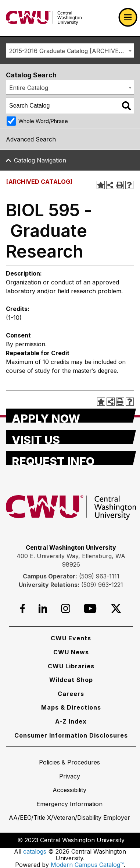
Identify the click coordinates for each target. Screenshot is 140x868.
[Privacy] (70, 776)
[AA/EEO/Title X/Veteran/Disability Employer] (69, 818)
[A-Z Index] (71, 721)
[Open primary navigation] (128, 17)
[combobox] (70, 50)
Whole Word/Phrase (43, 121)
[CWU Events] (71, 638)
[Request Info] (71, 458)
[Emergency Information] (69, 804)
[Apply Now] (71, 416)
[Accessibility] (69, 790)
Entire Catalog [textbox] (29, 88)
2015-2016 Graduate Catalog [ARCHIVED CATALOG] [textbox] (71, 51)
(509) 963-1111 (99, 576)
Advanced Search (31, 139)
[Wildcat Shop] (71, 680)
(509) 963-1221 (102, 585)
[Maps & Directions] (71, 707)
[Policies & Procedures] (69, 762)
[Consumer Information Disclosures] (71, 735)
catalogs (35, 851)
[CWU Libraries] (71, 666)
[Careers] (71, 694)
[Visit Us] (71, 437)
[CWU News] (71, 652)
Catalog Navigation (40, 160)
